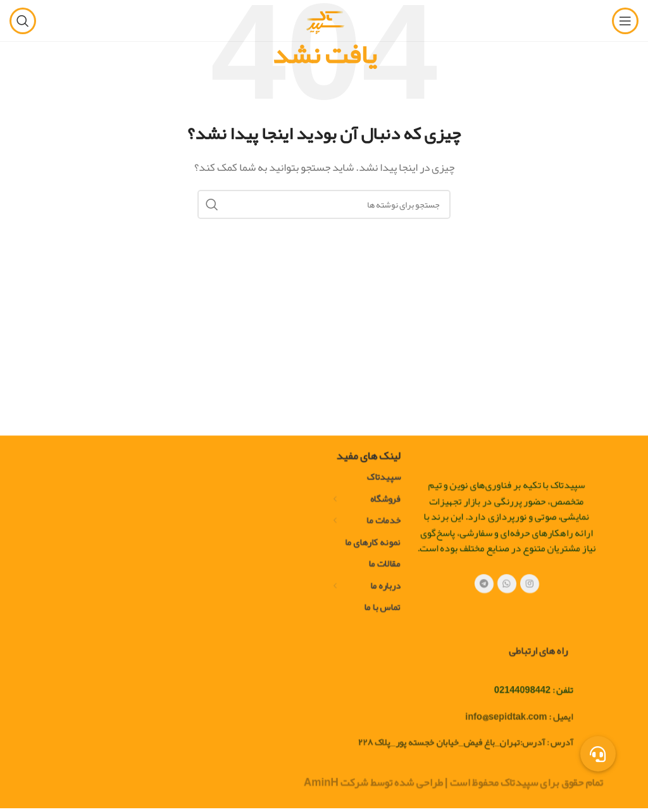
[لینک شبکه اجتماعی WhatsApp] (507, 613)
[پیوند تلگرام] (484, 613)
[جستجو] (23, 21)
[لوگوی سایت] (324, 24)
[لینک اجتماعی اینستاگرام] (530, 613)
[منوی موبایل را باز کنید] (625, 21)
